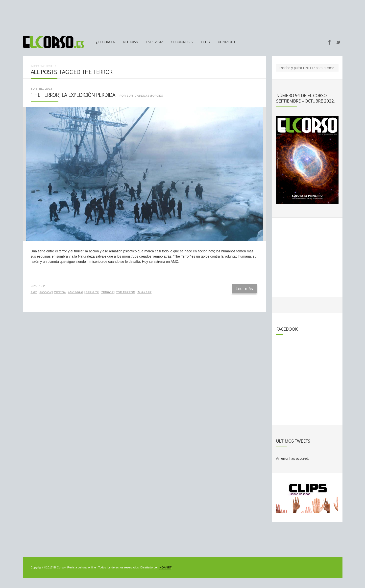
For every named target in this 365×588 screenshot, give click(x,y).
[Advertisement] (183, 16)
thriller (144, 292)
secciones (180, 42)
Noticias (131, 42)
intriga (60, 292)
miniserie (75, 292)
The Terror (126, 292)
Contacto (226, 42)
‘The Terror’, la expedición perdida (73, 95)
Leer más (244, 289)
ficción (45, 292)
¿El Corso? (106, 42)
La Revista (155, 42)
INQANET (165, 567)
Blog (206, 42)
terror (107, 292)
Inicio (35, 66)
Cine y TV (38, 286)
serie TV (92, 292)
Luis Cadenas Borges (145, 96)
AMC (34, 292)
